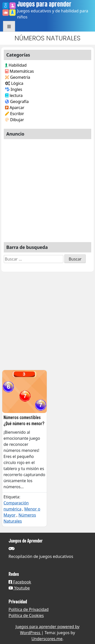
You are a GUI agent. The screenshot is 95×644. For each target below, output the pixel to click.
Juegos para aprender (44, 4)
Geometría (18, 77)
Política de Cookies (26, 615)
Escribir (15, 114)
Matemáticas (19, 71)
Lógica (14, 83)
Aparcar (15, 108)
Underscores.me (47, 639)
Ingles (14, 89)
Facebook (20, 582)
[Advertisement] (47, 189)
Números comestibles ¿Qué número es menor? (24, 420)
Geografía (17, 101)
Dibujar (14, 120)
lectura (14, 95)
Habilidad (16, 65)
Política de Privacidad (29, 609)
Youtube (19, 588)
